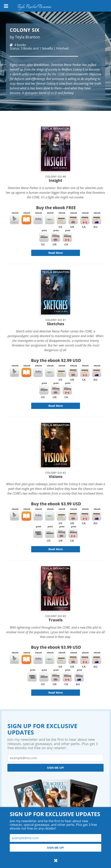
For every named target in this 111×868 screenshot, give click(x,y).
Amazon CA (67, 237)
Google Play (15, 220)
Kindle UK (73, 220)
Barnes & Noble (38, 533)
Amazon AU (79, 677)
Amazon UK (56, 237)
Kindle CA (85, 220)
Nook (50, 220)
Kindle (61, 220)
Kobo (38, 220)
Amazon (44, 237)
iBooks (26, 220)
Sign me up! (55, 768)
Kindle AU (97, 220)
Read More (56, 253)
